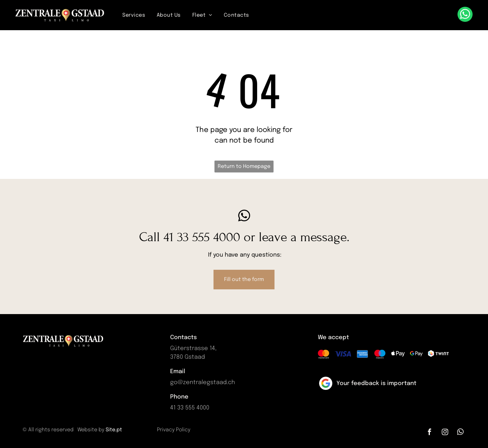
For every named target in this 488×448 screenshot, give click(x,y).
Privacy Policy (174, 430)
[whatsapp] (465, 15)
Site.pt (114, 430)
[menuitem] (134, 15)
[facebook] (430, 433)
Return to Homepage (244, 167)
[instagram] (445, 433)
